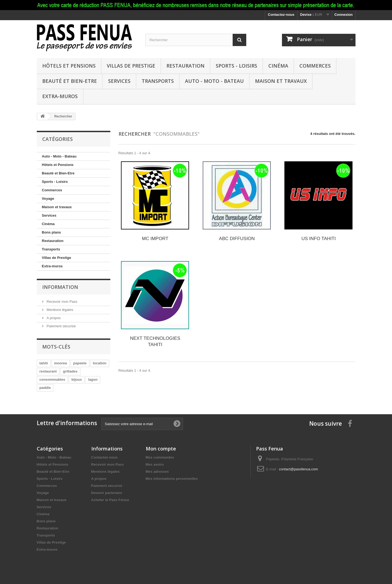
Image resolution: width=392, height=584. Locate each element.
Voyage (48, 199)
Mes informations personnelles (172, 479)
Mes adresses (157, 472)
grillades (70, 371)
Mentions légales (60, 310)
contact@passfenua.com (298, 469)
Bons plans (51, 232)
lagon (93, 379)
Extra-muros (60, 96)
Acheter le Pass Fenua (110, 500)
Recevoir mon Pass (62, 302)
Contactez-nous (281, 15)
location (100, 363)
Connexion (343, 15)
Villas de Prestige (131, 66)
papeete (80, 363)
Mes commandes (160, 457)
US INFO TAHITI (318, 239)
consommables (52, 379)
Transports (158, 81)
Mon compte (161, 449)
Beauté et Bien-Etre (70, 81)
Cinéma (278, 66)
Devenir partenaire (107, 493)
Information (60, 287)
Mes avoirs (155, 465)
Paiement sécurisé (61, 326)
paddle (45, 388)
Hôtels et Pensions (69, 66)
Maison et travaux (281, 81)
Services (119, 81)
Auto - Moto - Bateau (214, 81)
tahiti (44, 363)
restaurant (48, 371)
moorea (61, 363)
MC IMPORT (155, 239)
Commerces (315, 66)
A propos (53, 318)
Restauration (186, 66)
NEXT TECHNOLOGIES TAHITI (155, 341)
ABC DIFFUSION (237, 239)
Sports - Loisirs (236, 66)
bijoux (77, 379)
